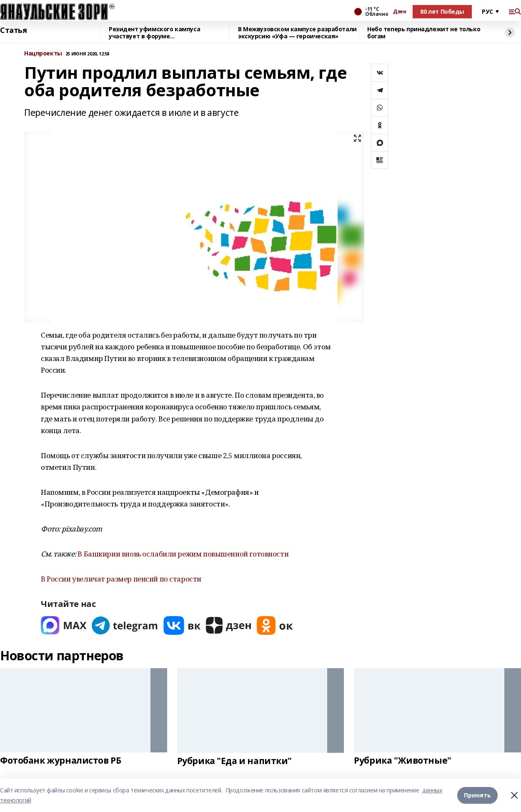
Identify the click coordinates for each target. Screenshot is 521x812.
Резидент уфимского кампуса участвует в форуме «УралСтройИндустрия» (154, 33)
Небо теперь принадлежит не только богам (424, 33)
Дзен (400, 12)
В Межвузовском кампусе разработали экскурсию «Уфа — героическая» (297, 33)
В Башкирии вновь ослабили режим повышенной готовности (183, 554)
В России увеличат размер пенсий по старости (121, 579)
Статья (13, 30)
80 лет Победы (442, 11)
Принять (477, 795)
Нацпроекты (43, 54)
